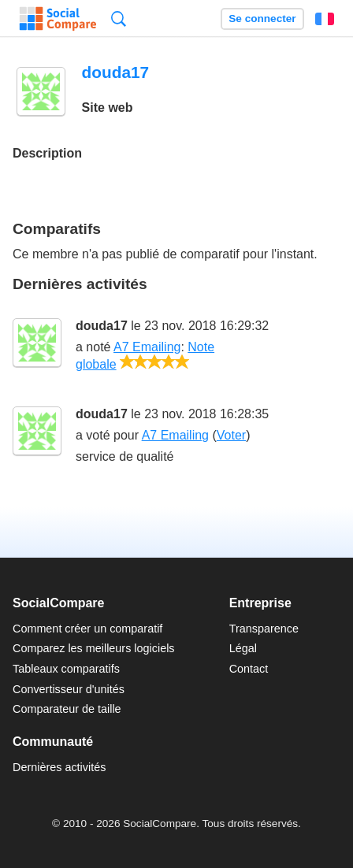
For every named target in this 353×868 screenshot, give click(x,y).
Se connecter (262, 19)
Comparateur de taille (67, 709)
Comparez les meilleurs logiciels (94, 648)
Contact (249, 669)
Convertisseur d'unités (69, 689)
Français (325, 19)
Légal (243, 648)
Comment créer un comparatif (87, 629)
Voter (231, 435)
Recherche (119, 19)
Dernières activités (59, 767)
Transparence (264, 629)
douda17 (102, 326)
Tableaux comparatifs (66, 669)
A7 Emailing (147, 347)
